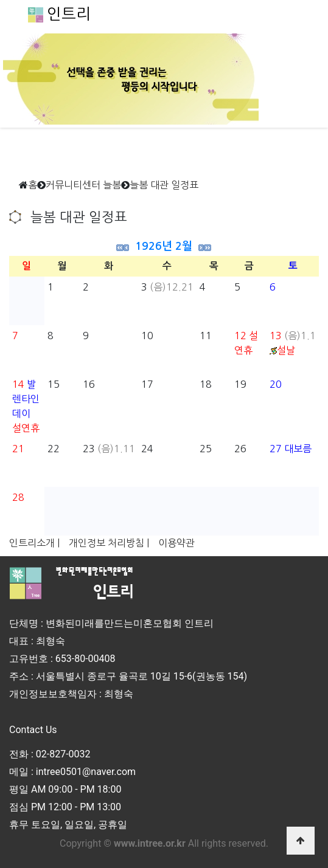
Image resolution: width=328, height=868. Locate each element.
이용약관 (176, 543)
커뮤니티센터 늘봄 (83, 185)
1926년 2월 (164, 246)
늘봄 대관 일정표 (164, 185)
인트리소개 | (34, 543)
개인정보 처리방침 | (109, 543)
